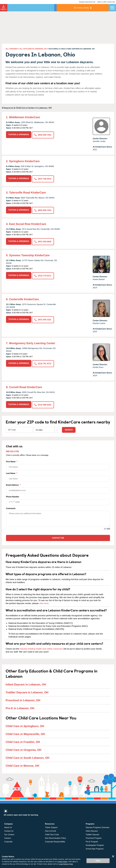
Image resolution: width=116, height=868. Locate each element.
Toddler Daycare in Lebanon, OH (27, 691)
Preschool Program (94, 837)
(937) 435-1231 (43, 318)
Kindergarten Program (95, 844)
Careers (8, 837)
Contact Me (58, 537)
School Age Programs (95, 847)
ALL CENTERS (12, 49)
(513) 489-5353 (43, 403)
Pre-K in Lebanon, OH (20, 707)
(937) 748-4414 (43, 178)
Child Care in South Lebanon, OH (28, 756)
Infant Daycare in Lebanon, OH (26, 683)
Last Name (58, 476)
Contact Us (9, 830)
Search (69, 428)
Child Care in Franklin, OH (23, 741)
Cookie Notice (62, 862)
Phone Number (58, 499)
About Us (8, 826)
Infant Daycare (92, 830)
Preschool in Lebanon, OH (23, 699)
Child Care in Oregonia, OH (23, 748)
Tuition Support (51, 826)
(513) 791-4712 (43, 362)
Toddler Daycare (93, 833)
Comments (11, 507)
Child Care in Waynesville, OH (25, 733)
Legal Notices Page (66, 864)
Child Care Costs (52, 833)
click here (44, 602)
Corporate (8, 840)
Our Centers (9, 833)
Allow (98, 861)
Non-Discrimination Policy (55, 837)
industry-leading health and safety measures (41, 647)
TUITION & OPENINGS (19, 135)
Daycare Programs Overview (98, 826)
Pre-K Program (92, 840)
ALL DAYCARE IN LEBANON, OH (33, 49)
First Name (58, 464)
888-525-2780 (12, 450)
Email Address (58, 488)
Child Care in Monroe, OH (22, 764)
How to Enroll (50, 830)
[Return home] (4, 8)
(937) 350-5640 (43, 241)
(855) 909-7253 (43, 135)
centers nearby (93, 8)
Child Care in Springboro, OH (25, 725)
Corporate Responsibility (55, 840)
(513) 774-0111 (43, 274)
